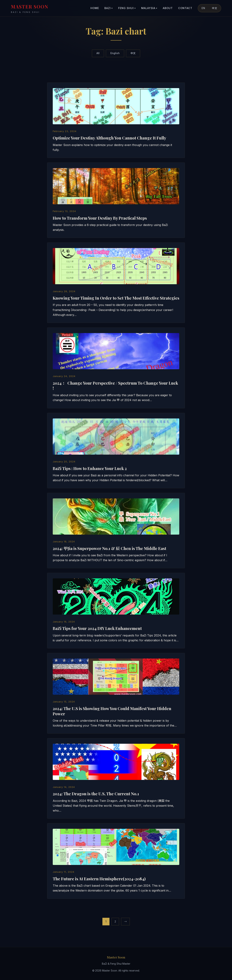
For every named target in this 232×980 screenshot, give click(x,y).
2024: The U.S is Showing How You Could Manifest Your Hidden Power (112, 711)
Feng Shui (127, 8)
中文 (215, 8)
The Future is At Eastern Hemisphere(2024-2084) (99, 879)
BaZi (109, 8)
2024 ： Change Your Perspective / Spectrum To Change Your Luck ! (115, 386)
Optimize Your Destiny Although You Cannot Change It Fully (109, 138)
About (168, 8)
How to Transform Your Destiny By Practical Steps (100, 218)
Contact (185, 8)
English (115, 53)
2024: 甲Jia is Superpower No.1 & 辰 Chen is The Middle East (109, 548)
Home (95, 8)
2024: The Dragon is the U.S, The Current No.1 (96, 794)
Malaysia (149, 8)
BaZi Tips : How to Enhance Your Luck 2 (90, 468)
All (98, 53)
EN (203, 8)
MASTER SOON (30, 9)
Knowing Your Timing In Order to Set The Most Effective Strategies (116, 298)
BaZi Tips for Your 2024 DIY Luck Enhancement (97, 628)
